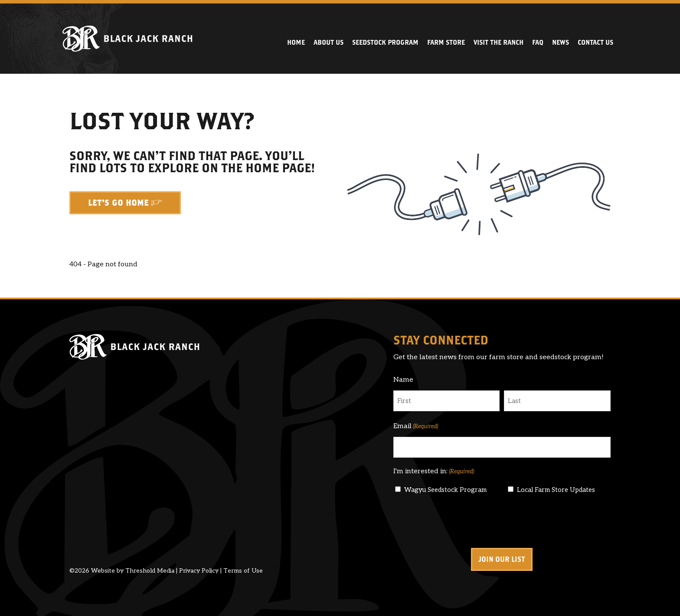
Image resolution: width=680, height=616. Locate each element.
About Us (329, 42)
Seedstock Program (385, 42)
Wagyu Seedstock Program (445, 490)
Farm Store (446, 42)
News (561, 42)
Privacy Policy (199, 571)
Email (416, 426)
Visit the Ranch (499, 42)
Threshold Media (150, 571)
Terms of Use (243, 571)
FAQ (538, 42)
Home (296, 42)
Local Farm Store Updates (556, 490)
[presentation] (459, 521)
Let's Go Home (118, 203)
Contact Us (595, 42)
